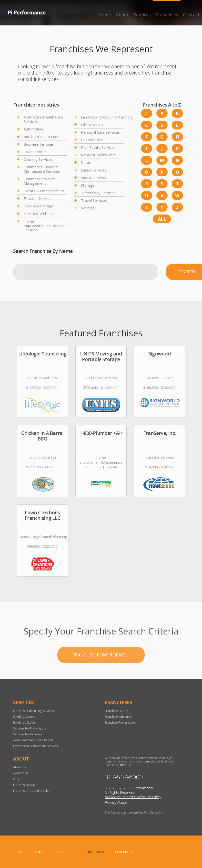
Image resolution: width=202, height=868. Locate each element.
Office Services (94, 125)
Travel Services (94, 200)
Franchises (167, 15)
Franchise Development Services (35, 746)
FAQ (16, 779)
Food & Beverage (39, 206)
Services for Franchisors (30, 728)
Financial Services (38, 198)
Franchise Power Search (101, 675)
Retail (86, 162)
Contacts (124, 852)
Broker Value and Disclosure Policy (133, 797)
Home (105, 15)
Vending (88, 208)
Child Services (35, 152)
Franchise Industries (118, 717)
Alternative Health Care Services (43, 119)
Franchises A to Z (116, 711)
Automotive (33, 129)
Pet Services (92, 140)
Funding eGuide (24, 723)
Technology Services (98, 193)
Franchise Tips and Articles (32, 791)
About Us (20, 767)
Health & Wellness (39, 214)
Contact (191, 15)
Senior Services (94, 170)
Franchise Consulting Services (33, 711)
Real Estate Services (98, 147)
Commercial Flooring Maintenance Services (42, 169)
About (122, 15)
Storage (88, 185)
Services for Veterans (28, 734)
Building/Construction (41, 137)
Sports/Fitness (93, 178)
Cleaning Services (38, 159)
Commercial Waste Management (39, 181)
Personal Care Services (100, 132)
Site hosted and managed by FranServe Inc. (134, 812)
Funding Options (25, 717)
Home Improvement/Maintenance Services (47, 225)
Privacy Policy (116, 802)
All (162, 219)
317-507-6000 (124, 777)
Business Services (39, 144)
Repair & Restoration (99, 155)
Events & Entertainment (44, 191)
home (18, 852)
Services (142, 15)
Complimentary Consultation (33, 740)
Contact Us (21, 773)
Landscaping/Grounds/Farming (107, 117)
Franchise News (24, 785)
